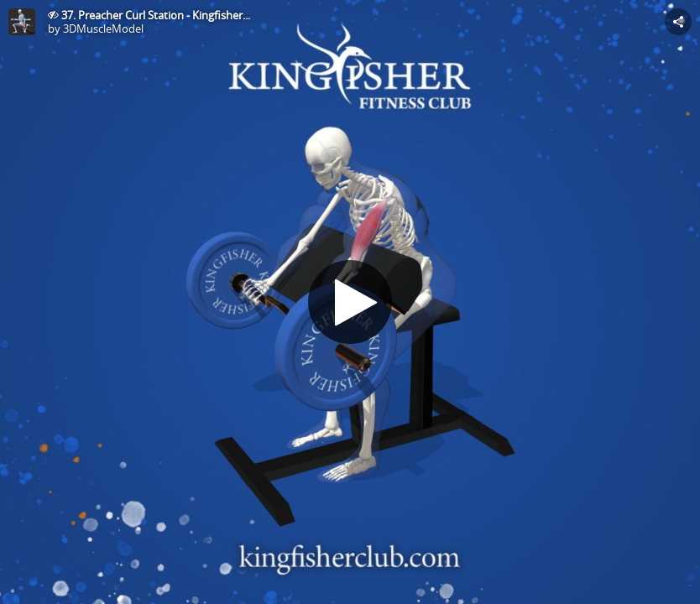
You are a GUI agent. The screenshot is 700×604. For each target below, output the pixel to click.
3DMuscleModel (103, 29)
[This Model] (22, 22)
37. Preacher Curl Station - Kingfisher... (156, 15)
